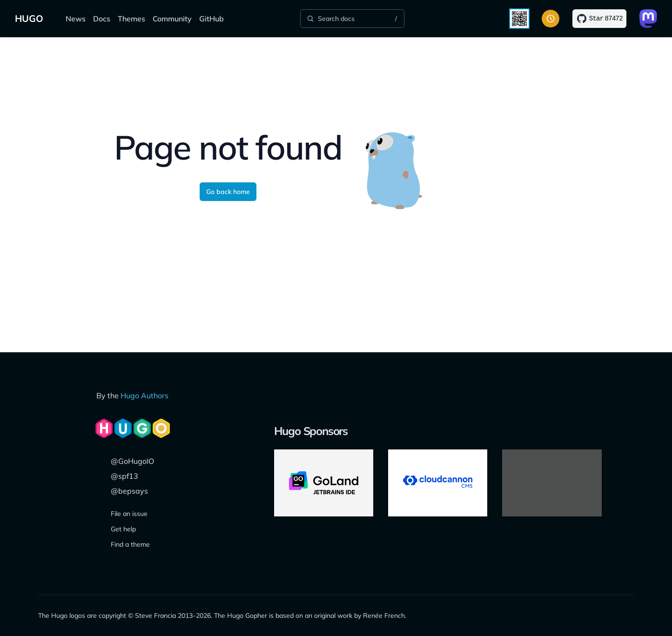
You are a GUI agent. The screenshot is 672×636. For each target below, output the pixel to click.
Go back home (228, 192)
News (76, 19)
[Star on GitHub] (599, 19)
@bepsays (129, 491)
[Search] (352, 19)
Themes (131, 19)
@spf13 (124, 476)
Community (172, 19)
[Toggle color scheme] (551, 19)
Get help (123, 529)
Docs (102, 19)
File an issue (129, 514)
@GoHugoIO (132, 461)
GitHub (212, 19)
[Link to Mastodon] (648, 19)
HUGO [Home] (29, 18)
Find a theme (130, 544)
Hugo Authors (144, 395)
